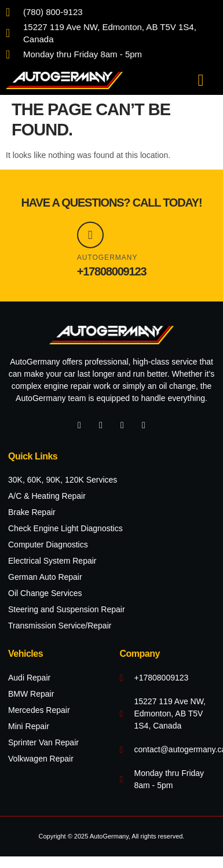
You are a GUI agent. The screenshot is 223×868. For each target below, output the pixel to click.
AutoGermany (107, 258)
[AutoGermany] (90, 235)
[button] (200, 80)
